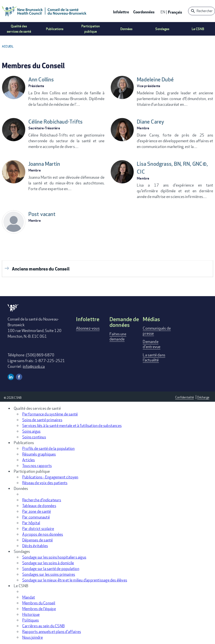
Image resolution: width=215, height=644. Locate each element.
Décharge (203, 397)
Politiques (31, 620)
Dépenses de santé (37, 540)
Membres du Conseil (39, 603)
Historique (31, 614)
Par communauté (36, 517)
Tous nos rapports (37, 466)
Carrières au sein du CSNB (43, 626)
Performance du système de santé (50, 414)
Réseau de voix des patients (45, 483)
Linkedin (11, 377)
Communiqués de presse (157, 331)
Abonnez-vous (88, 328)
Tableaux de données (39, 506)
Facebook (19, 377)
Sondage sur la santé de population (51, 569)
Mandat (29, 597)
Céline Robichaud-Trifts (58, 122)
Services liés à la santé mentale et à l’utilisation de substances (72, 425)
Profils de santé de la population (49, 448)
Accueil (8, 46)
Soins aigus (31, 431)
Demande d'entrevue (152, 344)
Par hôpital (31, 523)
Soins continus (34, 437)
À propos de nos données (43, 534)
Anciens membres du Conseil (41, 269)
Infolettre (121, 12)
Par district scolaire (38, 528)
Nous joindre (33, 637)
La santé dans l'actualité (154, 357)
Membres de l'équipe (39, 609)
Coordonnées (144, 12)
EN (163, 12)
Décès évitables (35, 546)
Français (175, 12)
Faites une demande (118, 336)
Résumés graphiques (39, 454)
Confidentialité (184, 397)
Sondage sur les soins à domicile (48, 563)
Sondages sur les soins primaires (49, 574)
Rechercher (205, 11)
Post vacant (43, 214)
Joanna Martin (46, 164)
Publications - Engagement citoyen (50, 477)
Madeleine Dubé (157, 79)
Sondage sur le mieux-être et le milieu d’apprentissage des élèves (75, 580)
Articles (29, 460)
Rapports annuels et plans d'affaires (52, 631)
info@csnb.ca (34, 366)
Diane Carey (152, 122)
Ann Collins (42, 79)
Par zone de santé (37, 511)
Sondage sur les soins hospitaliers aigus (54, 557)
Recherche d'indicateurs (42, 500)
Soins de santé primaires (42, 420)
